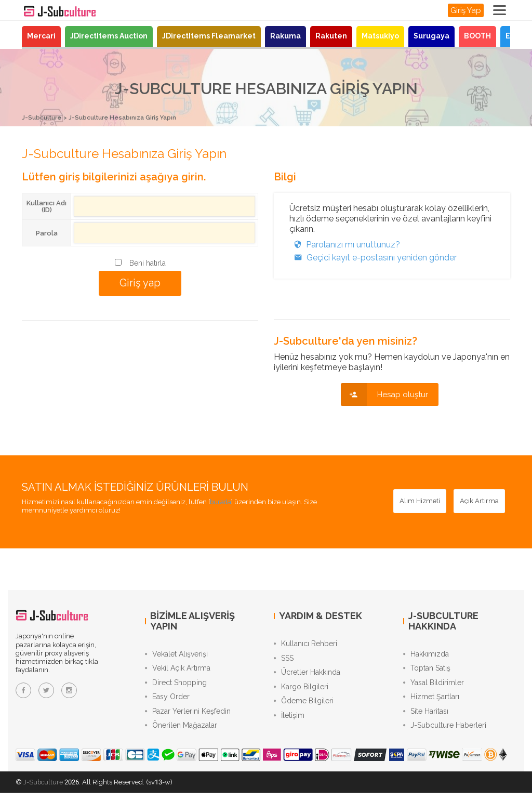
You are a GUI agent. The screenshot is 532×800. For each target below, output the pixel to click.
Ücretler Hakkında (307, 675)
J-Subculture (44, 117)
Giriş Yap (466, 10)
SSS (284, 660)
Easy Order (167, 701)
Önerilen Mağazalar (181, 732)
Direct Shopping (176, 686)
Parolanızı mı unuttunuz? (345, 244)
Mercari (41, 36)
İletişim (289, 722)
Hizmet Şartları (431, 701)
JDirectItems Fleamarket (209, 36)
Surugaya (431, 36)
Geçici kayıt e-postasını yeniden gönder (373, 257)
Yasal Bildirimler (434, 686)
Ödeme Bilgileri (304, 706)
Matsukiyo (380, 36)
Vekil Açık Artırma (178, 670)
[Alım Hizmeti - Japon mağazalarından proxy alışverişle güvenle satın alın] (420, 501)
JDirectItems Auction (109, 36)
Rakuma (285, 36)
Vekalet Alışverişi (176, 654)
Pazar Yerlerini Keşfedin (188, 717)
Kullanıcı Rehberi (305, 644)
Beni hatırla (148, 263)
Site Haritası (426, 717)
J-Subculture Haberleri (445, 732)
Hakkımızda (426, 654)
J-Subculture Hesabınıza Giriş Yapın (131, 117)
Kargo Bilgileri (301, 691)
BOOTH (477, 36)
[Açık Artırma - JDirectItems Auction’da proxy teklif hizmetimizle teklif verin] (479, 501)
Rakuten (331, 36)
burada (221, 501)
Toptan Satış (427, 670)
